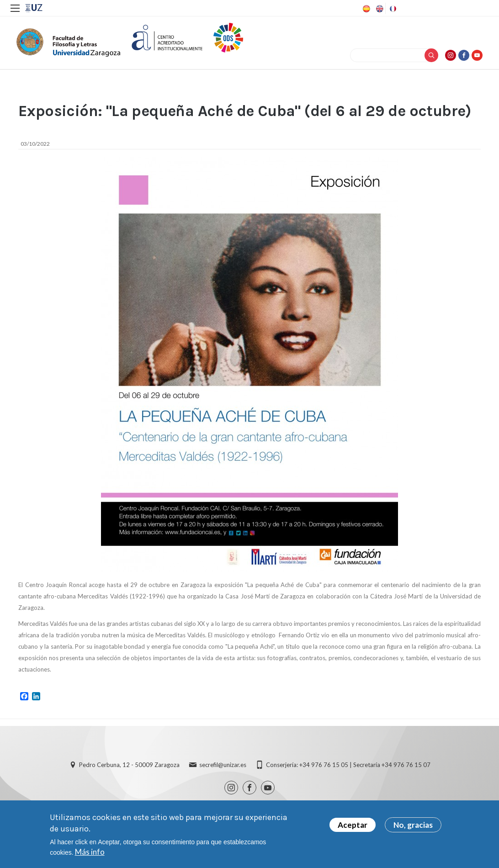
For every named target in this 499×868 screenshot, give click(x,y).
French (392, 9)
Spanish (366, 9)
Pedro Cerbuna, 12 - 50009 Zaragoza (129, 770)
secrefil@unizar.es (223, 770)
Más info (90, 852)
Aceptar (353, 825)
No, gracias (413, 825)
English (379, 9)
